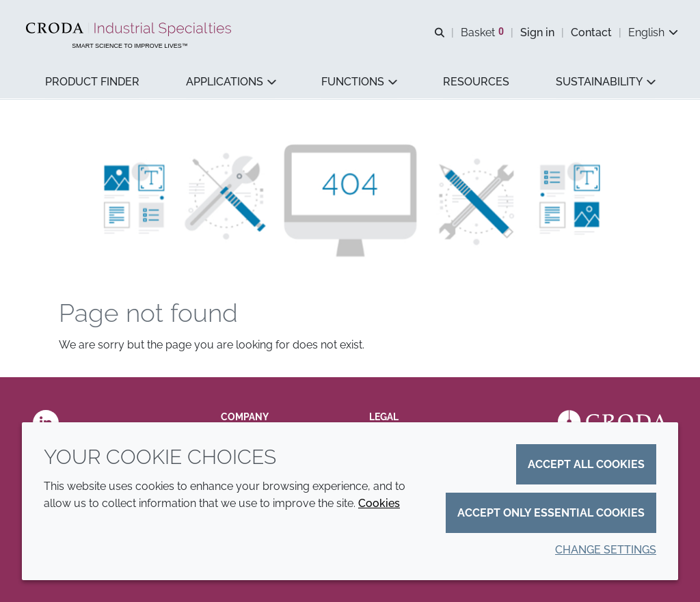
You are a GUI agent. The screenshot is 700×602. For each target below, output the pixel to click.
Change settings (606, 550)
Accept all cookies (586, 464)
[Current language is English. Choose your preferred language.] (653, 32)
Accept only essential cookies (551, 513)
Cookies (379, 503)
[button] (92, 82)
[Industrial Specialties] (130, 29)
